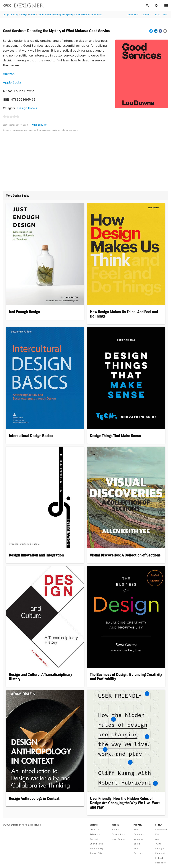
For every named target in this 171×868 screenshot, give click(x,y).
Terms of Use (97, 853)
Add (165, 15)
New (136, 848)
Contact (94, 839)
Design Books (27, 108)
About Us (95, 830)
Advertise (95, 834)
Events (115, 830)
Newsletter (161, 830)
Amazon (9, 74)
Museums (138, 839)
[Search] (99, 5)
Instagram (160, 848)
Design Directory (11, 15)
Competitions (119, 834)
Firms (136, 830)
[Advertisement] (85, 163)
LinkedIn (160, 858)
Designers (139, 834)
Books (32, 15)
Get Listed (139, 853)
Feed (158, 834)
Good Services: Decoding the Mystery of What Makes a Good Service (70, 15)
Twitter (159, 844)
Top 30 (157, 15)
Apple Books (12, 82)
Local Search (133, 15)
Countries (146, 15)
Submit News (97, 844)
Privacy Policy (97, 848)
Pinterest (160, 853)
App (157, 839)
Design (24, 15)
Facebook (161, 863)
